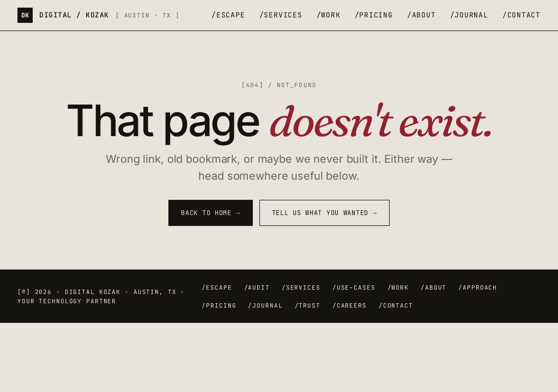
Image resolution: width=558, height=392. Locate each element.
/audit (257, 287)
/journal (469, 15)
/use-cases (354, 287)
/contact (521, 15)
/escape (228, 15)
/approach (478, 287)
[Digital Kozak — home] (99, 15)
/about (421, 15)
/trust (308, 305)
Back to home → (210, 213)
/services (281, 15)
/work (329, 15)
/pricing (374, 15)
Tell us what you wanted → (325, 213)
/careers (350, 305)
